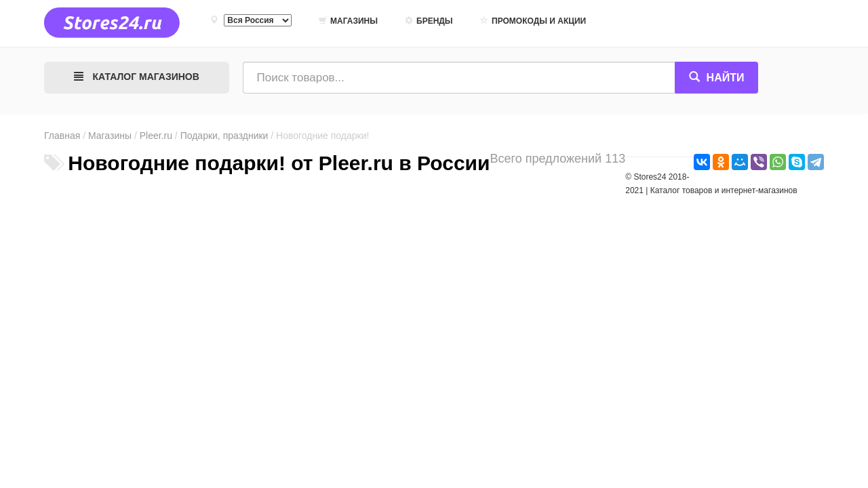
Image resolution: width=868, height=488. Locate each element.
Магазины (348, 21)
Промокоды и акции (533, 21)
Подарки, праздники (224, 136)
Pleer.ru (156, 136)
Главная (62, 136)
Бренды (429, 21)
